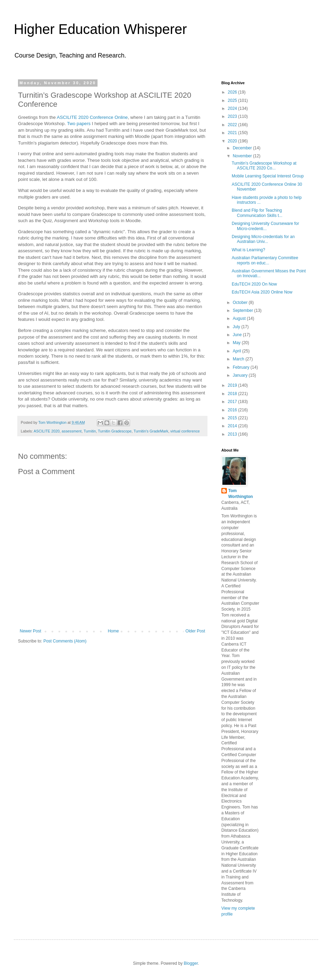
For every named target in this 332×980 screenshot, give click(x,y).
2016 (233, 410)
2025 (233, 100)
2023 (233, 116)
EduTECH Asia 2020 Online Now (262, 292)
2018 (233, 394)
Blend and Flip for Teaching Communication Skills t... (257, 213)
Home (113, 631)
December (243, 148)
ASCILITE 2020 (47, 431)
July (237, 327)
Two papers (79, 124)
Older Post (195, 631)
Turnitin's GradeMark (151, 431)
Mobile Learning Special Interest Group (268, 176)
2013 (233, 434)
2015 (233, 418)
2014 (233, 426)
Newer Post (30, 631)
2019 (233, 385)
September (243, 310)
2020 (233, 141)
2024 (233, 108)
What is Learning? (248, 250)
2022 (233, 125)
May (237, 343)
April (237, 351)
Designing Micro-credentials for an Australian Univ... (263, 239)
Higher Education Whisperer (100, 29)
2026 (233, 92)
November (243, 156)
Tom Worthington (241, 494)
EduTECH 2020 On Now (254, 284)
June (238, 335)
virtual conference (185, 431)
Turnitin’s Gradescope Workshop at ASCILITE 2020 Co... (264, 166)
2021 (233, 133)
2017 (233, 402)
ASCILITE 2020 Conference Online (92, 117)
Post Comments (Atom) (65, 641)
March (239, 359)
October (241, 303)
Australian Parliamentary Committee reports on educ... (265, 260)
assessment (72, 431)
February (242, 367)
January (241, 375)
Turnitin (90, 431)
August (240, 318)
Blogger (191, 963)
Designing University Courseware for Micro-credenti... (265, 226)
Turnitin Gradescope (115, 431)
